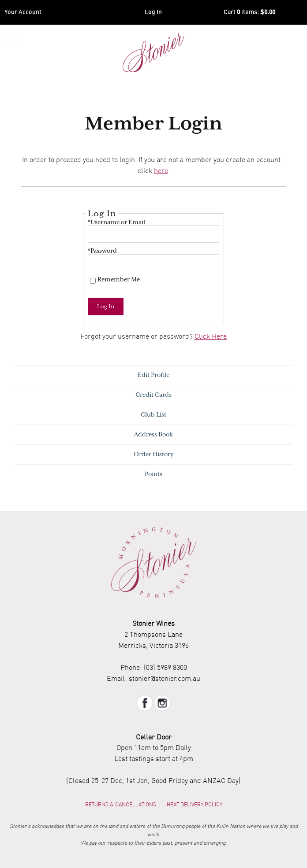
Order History (153, 454)
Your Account (23, 12)
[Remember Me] (93, 281)
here (161, 170)
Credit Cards (153, 395)
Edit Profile (153, 375)
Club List (153, 415)
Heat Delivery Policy (195, 804)
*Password (102, 251)
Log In (153, 12)
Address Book (153, 434)
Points (153, 474)
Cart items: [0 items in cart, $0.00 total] (249, 12)
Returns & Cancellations (121, 804)
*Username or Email (116, 222)
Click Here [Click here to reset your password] (211, 336)
